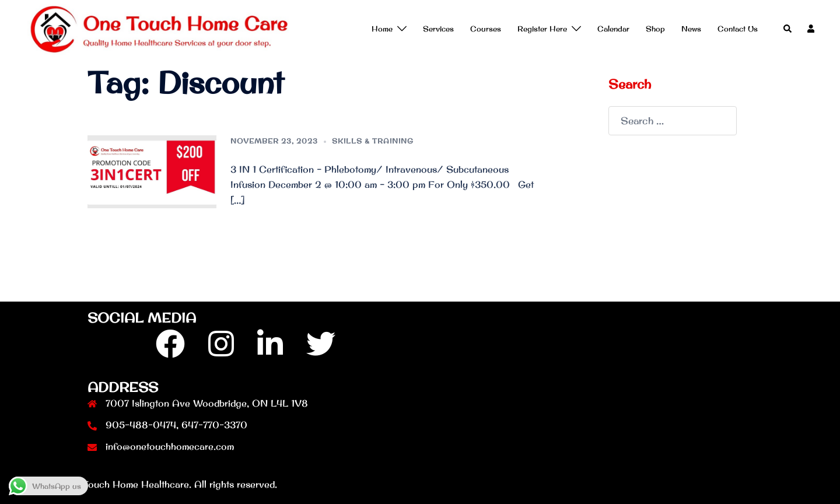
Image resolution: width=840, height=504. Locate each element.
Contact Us (738, 29)
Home (382, 29)
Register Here (542, 29)
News (691, 29)
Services (438, 29)
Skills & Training (373, 141)
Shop (655, 29)
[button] (788, 29)
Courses (486, 29)
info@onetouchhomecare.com (170, 446)
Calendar (613, 29)
